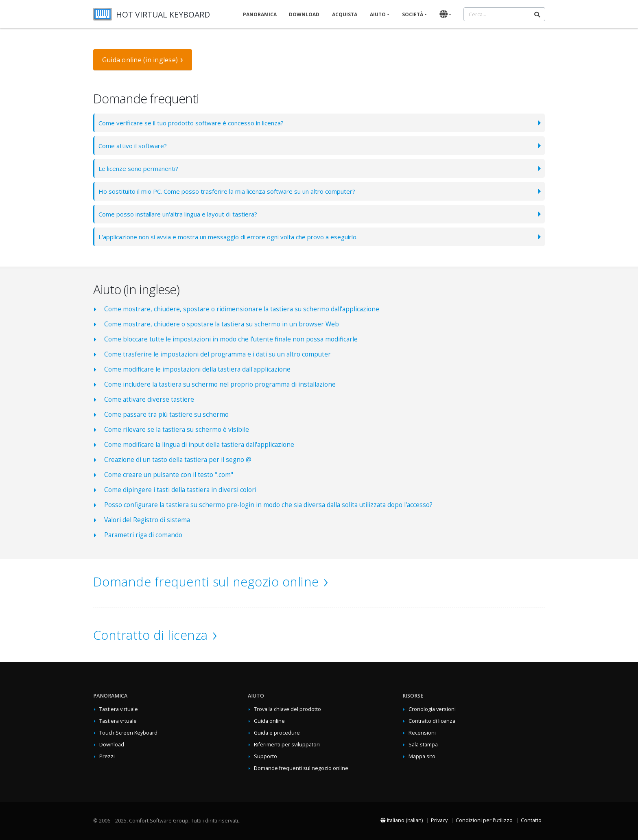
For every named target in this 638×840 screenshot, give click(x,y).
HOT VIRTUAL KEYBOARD (163, 14)
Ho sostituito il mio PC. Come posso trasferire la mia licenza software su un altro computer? (234, 191)
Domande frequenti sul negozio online (206, 582)
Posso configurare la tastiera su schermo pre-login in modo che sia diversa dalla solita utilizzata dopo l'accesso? (268, 505)
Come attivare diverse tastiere (149, 399)
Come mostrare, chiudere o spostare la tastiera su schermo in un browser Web (222, 324)
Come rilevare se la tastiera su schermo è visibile (177, 430)
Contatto (531, 820)
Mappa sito (422, 756)
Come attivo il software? (134, 145)
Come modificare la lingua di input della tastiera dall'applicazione (199, 445)
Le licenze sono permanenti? (141, 168)
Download (304, 14)
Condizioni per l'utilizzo (484, 820)
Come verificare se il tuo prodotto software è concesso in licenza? (195, 123)
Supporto (265, 756)
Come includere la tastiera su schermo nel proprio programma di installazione (220, 384)
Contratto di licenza (151, 635)
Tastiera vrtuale (118, 721)
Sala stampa (423, 745)
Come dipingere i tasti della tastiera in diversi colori (180, 490)
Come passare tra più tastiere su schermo (166, 415)
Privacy (439, 820)
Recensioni (422, 733)
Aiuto (378, 14)
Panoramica (260, 14)
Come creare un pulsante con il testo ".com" (169, 475)
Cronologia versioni (432, 709)
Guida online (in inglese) (140, 60)
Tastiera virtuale (119, 709)
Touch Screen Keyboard (128, 733)
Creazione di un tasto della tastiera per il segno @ (178, 460)
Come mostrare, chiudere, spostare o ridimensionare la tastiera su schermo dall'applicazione (242, 309)
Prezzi (107, 756)
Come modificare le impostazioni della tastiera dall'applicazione (197, 369)
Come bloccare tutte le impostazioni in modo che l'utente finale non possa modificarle (231, 339)
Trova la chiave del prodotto (287, 709)
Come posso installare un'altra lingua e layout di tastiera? (183, 214)
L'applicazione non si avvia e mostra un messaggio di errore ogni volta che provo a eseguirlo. (235, 237)
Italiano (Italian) (402, 820)
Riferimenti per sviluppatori (287, 745)
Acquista (345, 14)
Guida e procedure (277, 733)
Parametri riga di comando (143, 535)
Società (413, 14)
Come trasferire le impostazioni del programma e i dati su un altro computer (217, 354)
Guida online (269, 721)
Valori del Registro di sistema (147, 520)
